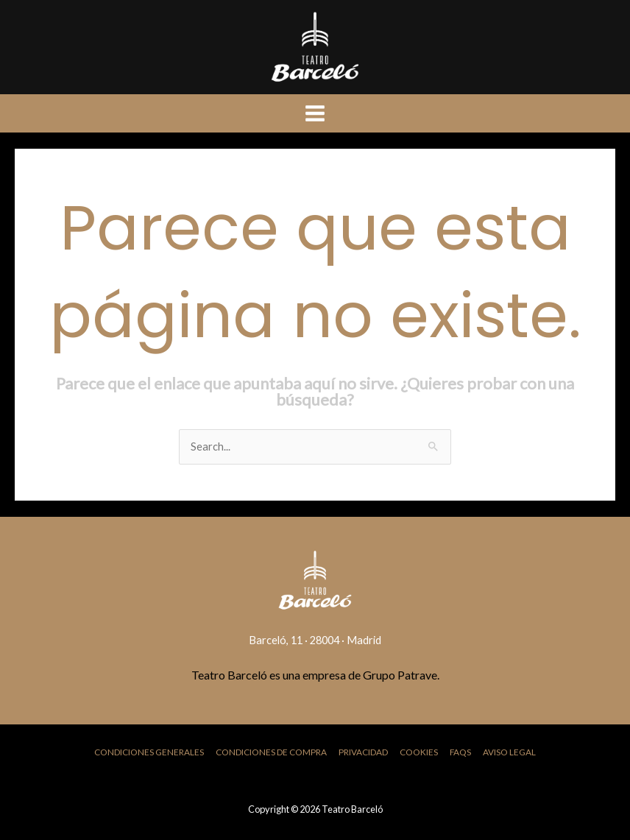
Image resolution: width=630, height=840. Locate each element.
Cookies (419, 752)
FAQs (460, 752)
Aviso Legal (509, 752)
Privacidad (363, 752)
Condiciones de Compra (271, 752)
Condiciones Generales (149, 752)
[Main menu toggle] (315, 113)
